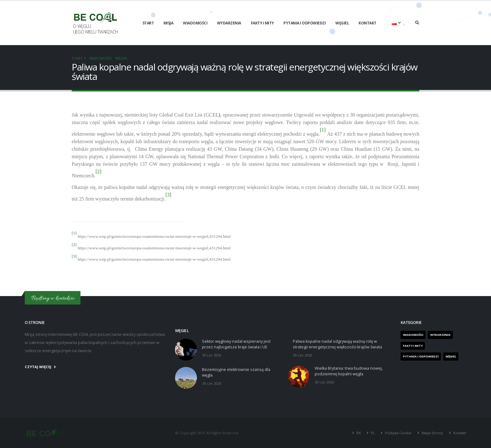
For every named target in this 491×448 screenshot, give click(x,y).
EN (359, 433)
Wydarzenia (229, 23)
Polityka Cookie (398, 433)
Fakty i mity (262, 23)
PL (373, 433)
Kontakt (367, 23)
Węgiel (342, 23)
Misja (168, 23)
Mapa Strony (432, 433)
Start (148, 23)
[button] (396, 23)
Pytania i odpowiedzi (305, 23)
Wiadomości (195, 23)
